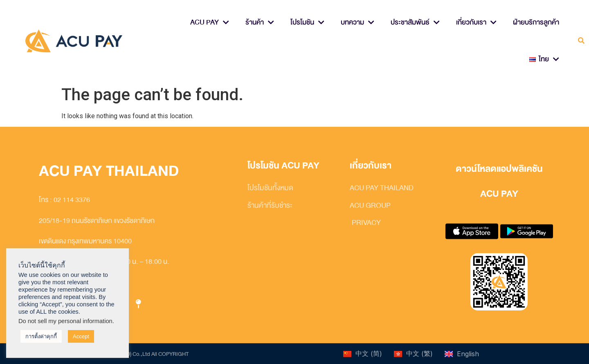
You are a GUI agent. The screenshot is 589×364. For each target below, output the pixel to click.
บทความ (357, 23)
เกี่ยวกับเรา (476, 23)
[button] (581, 41)
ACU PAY (210, 23)
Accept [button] (81, 336)
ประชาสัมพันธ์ (415, 23)
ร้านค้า (260, 23)
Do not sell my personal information (65, 321)
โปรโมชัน (307, 23)
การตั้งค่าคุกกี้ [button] (41, 336)
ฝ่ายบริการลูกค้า (536, 22)
